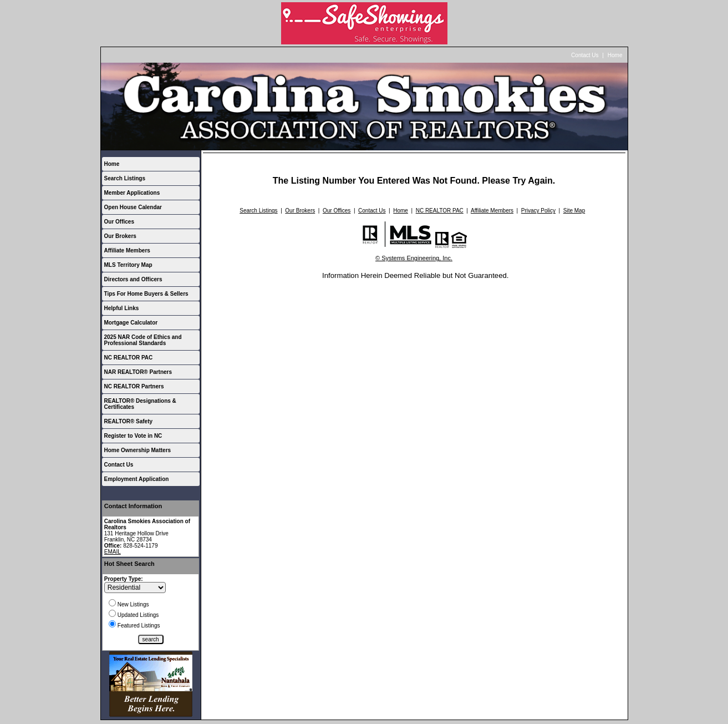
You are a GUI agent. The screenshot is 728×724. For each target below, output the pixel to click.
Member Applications (132, 193)
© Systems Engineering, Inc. (414, 258)
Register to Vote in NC (133, 436)
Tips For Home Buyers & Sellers (146, 294)
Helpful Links (122, 308)
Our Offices (119, 222)
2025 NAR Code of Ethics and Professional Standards (143, 340)
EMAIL (113, 552)
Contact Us (585, 55)
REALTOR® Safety (129, 421)
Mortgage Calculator (131, 323)
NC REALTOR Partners (134, 386)
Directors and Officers (133, 279)
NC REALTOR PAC (129, 358)
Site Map (574, 211)
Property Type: (124, 579)
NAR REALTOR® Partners (138, 372)
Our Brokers (120, 236)
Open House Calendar (133, 207)
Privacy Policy (538, 211)
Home (615, 55)
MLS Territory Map (128, 265)
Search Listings (125, 178)
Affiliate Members (127, 250)
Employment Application (137, 479)
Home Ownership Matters (138, 450)
